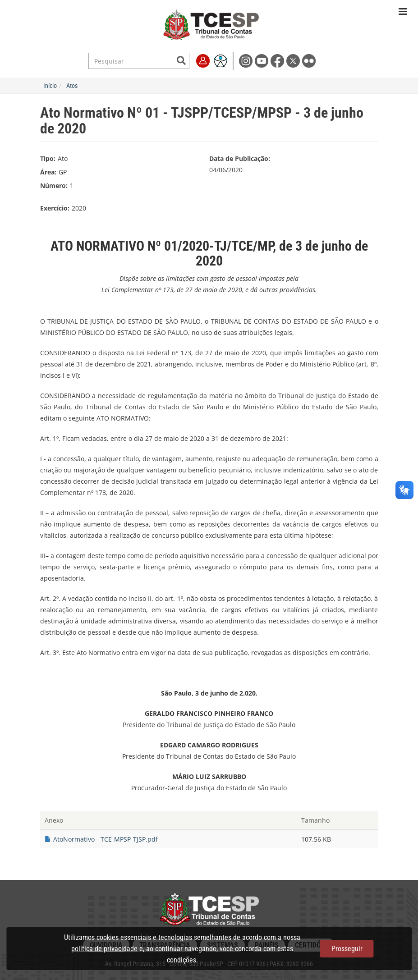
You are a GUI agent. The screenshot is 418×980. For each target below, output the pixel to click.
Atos (72, 86)
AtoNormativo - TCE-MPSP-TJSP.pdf (106, 839)
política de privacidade (104, 949)
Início (50, 86)
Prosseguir (347, 949)
